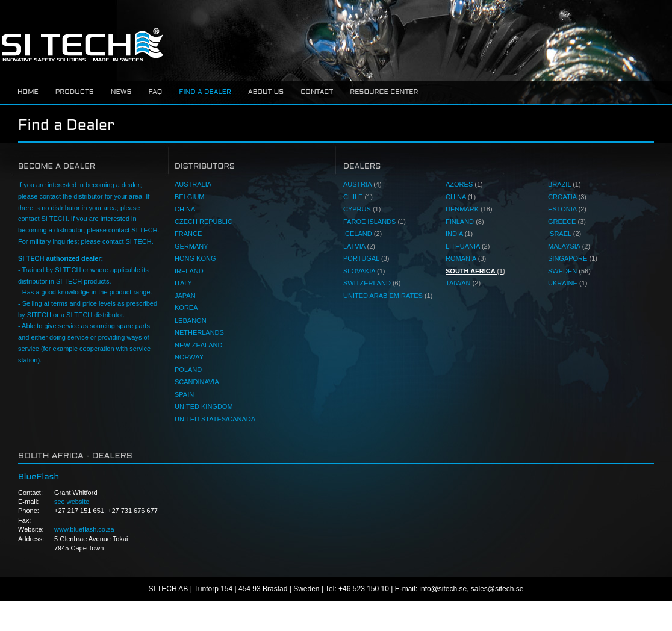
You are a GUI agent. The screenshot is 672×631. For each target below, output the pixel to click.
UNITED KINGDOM (204, 406)
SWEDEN (569, 271)
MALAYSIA (569, 246)
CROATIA (567, 197)
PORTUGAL (366, 258)
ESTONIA (567, 209)
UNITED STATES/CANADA (215, 419)
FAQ (155, 92)
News (121, 92)
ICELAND (362, 234)
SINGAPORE (573, 258)
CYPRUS (362, 209)
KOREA (186, 308)
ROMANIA (466, 258)
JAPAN (185, 296)
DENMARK (469, 209)
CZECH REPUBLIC (204, 222)
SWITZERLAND (372, 283)
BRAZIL (565, 184)
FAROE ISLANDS (375, 222)
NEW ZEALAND (198, 345)
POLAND (188, 370)
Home (28, 92)
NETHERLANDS (199, 332)
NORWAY (189, 357)
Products (75, 92)
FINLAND (465, 222)
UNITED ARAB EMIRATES (388, 296)
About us (266, 92)
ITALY (183, 283)
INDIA (459, 234)
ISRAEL (565, 234)
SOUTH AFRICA (475, 271)
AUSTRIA (362, 184)
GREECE (567, 222)
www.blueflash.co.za (84, 529)
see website (72, 502)
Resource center (384, 92)
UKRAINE (568, 283)
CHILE (358, 197)
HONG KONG (195, 258)
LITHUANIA (468, 246)
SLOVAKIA (364, 271)
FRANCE (188, 234)
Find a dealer (205, 92)
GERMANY (191, 246)
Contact (317, 92)
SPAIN (184, 394)
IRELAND (189, 271)
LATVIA (359, 246)
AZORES (464, 184)
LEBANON (191, 320)
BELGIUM (190, 197)
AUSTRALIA (193, 184)
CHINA (185, 209)
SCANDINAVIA (197, 382)
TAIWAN (463, 283)
